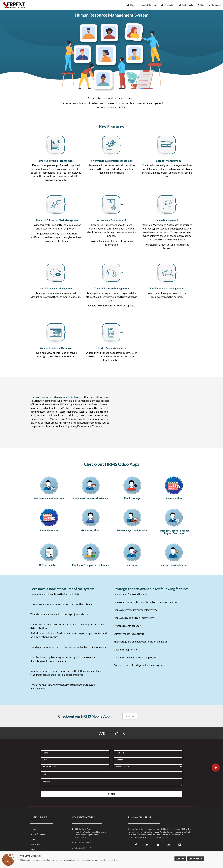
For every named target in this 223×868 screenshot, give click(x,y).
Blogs (33, 850)
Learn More (195, 859)
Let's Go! (130, 716)
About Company (38, 834)
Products (34, 839)
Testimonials (36, 844)
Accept (180, 859)
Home (33, 829)
